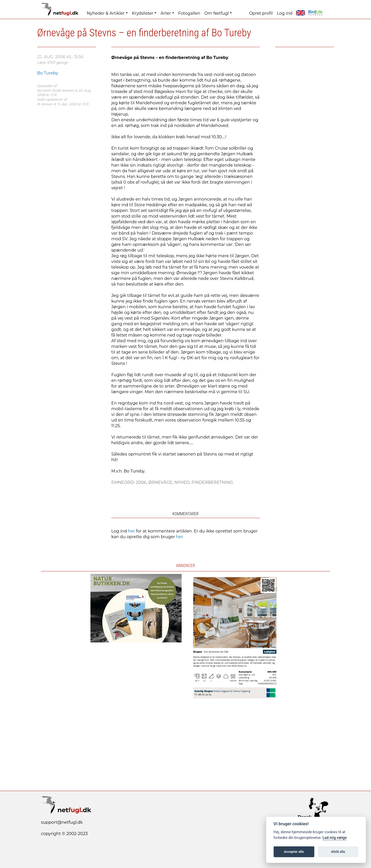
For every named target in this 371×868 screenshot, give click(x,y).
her (132, 531)
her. (180, 537)
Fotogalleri (189, 13)
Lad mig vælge (335, 838)
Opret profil (261, 13)
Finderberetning (212, 482)
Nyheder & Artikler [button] (106, 13)
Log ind (285, 13)
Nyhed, (183, 482)
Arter (166, 13)
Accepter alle (294, 852)
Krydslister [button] (143, 13)
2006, (142, 482)
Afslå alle (338, 852)
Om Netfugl (217, 13)
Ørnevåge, (161, 482)
